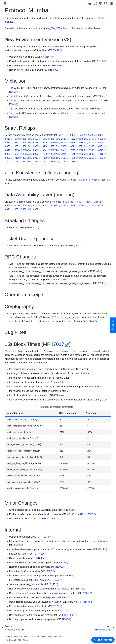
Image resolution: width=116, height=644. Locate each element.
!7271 (45, 162)
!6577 (38, 580)
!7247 (7, 162)
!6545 (17, 139)
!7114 (26, 158)
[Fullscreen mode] (95, 3)
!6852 (17, 209)
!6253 (52, 584)
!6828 (35, 143)
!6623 (45, 139)
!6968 (35, 158)
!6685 (7, 205)
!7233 (101, 158)
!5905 (73, 205)
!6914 (45, 146)
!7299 (53, 519)
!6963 (35, 150)
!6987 (91, 154)
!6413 (7, 139)
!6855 (104, 180)
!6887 (35, 209)
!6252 (82, 135)
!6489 (79, 589)
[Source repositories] (90, 4)
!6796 (101, 205)
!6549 (63, 139)
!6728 (63, 205)
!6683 (45, 205)
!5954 (65, 597)
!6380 (7, 158)
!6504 (45, 537)
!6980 (82, 150)
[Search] (106, 3)
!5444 (91, 321)
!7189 (63, 158)
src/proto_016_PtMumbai (53, 28)
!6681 (12, 104)
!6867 (90, 514)
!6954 (17, 150)
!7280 (73, 162)
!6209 (42, 554)
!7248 (17, 162)
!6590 (35, 139)
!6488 (96, 271)
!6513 (62, 563)
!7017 (58, 344)
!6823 (26, 143)
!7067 (82, 158)
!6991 (17, 154)
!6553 (98, 202)
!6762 (82, 205)
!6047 (76, 180)
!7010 (45, 154)
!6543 (26, 139)
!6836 (94, 180)
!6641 (54, 139)
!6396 (91, 135)
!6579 (47, 580)
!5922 (17, 545)
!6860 (82, 143)
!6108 (69, 246)
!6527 (80, 202)
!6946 (7, 150)
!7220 (73, 158)
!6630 (7, 143)
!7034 (63, 154)
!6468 (101, 143)
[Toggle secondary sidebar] (111, 3)
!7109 (17, 158)
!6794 (17, 143)
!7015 (73, 150)
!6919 (100, 61)
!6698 (54, 143)
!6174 (61, 202)
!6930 (7, 154)
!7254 (35, 162)
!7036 (82, 154)
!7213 (91, 158)
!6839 (7, 184)
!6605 (86, 593)
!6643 (26, 205)
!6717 (54, 146)
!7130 (45, 158)
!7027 (54, 154)
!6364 (100, 135)
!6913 (26, 146)
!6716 (91, 143)
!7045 (73, 154)
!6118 (63, 135)
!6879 (73, 143)
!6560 (63, 146)
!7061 (43, 519)
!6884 (85, 180)
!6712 (100, 283)
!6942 (26, 150)
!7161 (54, 162)
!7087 (33, 227)
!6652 (17, 146)
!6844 (63, 615)
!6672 (73, 139)
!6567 (49, 571)
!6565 (68, 576)
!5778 (56, 606)
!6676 (45, 143)
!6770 (63, 611)
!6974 (54, 150)
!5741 (45, 150)
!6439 (56, 50)
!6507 (63, 143)
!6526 (43, 558)
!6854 (49, 57)
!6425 (73, 135)
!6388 (70, 202)
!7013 (63, 150)
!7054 (54, 158)
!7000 (65, 619)
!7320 (63, 162)
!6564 (71, 510)
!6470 (17, 205)
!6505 (89, 202)
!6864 (73, 615)
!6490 (78, 246)
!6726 (82, 146)
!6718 (91, 139)
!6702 (54, 205)
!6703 (91, 205)
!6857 (7, 146)
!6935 (91, 146)
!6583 (57, 580)
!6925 (59, 66)
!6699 (101, 139)
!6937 (35, 154)
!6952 (55, 70)
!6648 (86, 602)
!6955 (26, 154)
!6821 (7, 209)
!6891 (73, 146)
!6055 (12, 92)
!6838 (35, 146)
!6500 (82, 139)
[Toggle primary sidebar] (5, 3)
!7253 (26, 162)
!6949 (101, 150)
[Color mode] (101, 3)
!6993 (91, 150)
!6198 (59, 567)
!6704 (35, 205)
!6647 (77, 602)
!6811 (26, 209)
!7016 (101, 154)
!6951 (101, 146)
